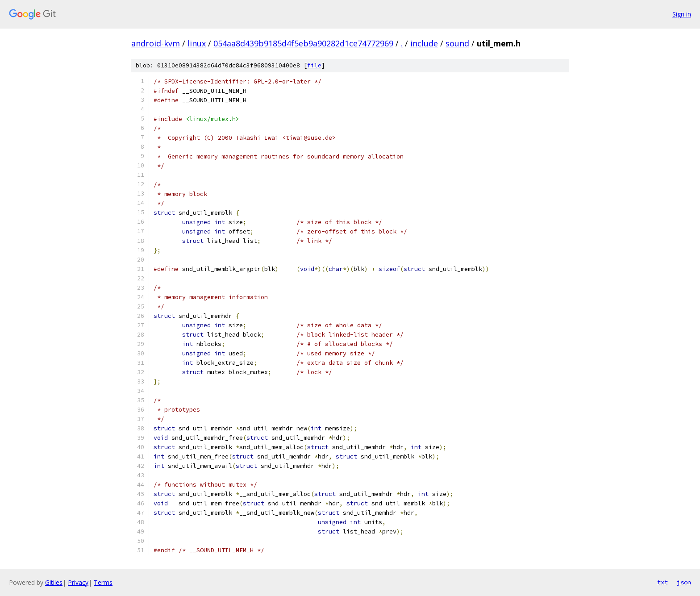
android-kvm (156, 43)
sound (457, 43)
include (424, 43)
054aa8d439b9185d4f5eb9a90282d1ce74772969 (303, 43)
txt (662, 582)
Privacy (78, 582)
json (684, 582)
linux (197, 43)
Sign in (682, 14)
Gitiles (54, 582)
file (314, 65)
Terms (103, 582)
